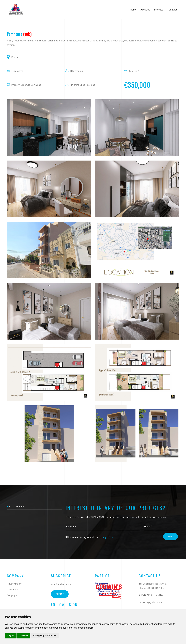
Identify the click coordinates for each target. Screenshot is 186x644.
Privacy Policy (14, 584)
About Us (145, 9)
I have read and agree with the (90, 537)
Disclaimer (12, 589)
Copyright (12, 595)
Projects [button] (159, 9)
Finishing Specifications (82, 85)
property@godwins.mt (150, 602)
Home (133, 9)
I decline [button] (24, 636)
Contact (173, 9)
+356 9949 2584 (151, 595)
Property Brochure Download (26, 85)
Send (170, 536)
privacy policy (106, 537)
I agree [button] (11, 636)
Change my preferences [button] (45, 636)
